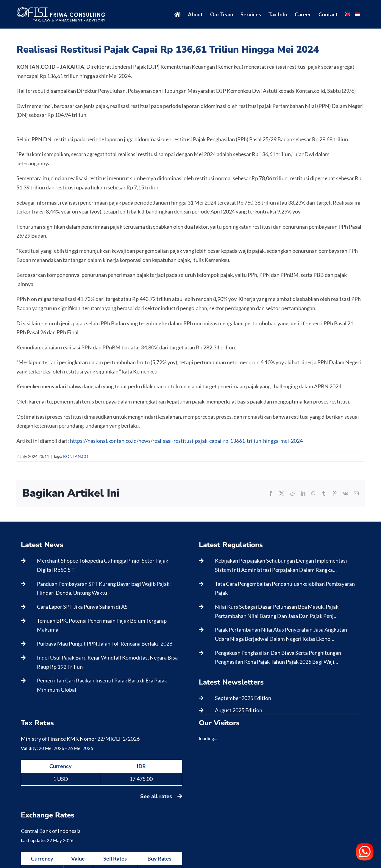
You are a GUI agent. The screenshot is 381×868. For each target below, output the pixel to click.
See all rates (161, 796)
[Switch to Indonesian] (357, 14)
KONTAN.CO (76, 456)
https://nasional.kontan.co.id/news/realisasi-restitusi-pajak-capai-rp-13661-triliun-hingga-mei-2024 (186, 441)
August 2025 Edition (239, 710)
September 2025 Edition (243, 698)
